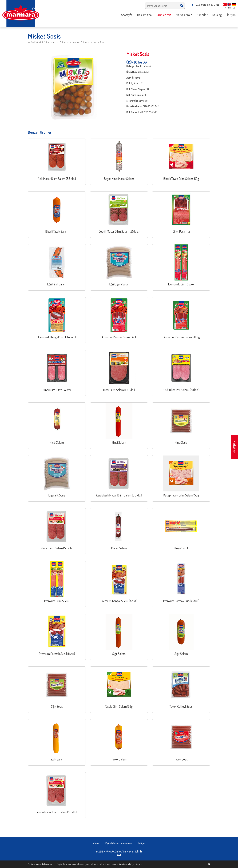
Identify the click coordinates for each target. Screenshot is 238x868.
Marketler (234, 447)
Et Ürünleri (65, 42)
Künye (96, 843)
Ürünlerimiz (51, 42)
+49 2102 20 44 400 (205, 5)
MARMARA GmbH (35, 42)
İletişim (142, 843)
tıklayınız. (139, 864)
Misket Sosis (99, 42)
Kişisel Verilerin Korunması (119, 843)
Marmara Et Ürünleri (81, 42)
